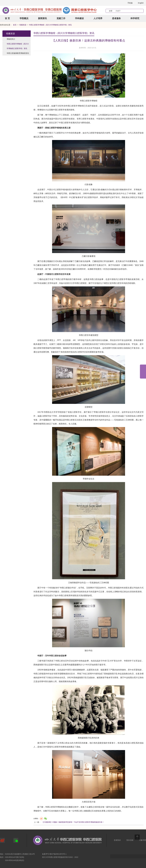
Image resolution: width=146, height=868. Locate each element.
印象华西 (143, 840)
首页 (15, 25)
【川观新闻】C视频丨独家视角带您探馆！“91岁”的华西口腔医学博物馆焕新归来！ (73, 822)
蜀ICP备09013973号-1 (58, 854)
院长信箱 (130, 840)
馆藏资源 (10, 34)
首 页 (7, 18)
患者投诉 (117, 840)
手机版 (130, 3)
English (141, 3)
